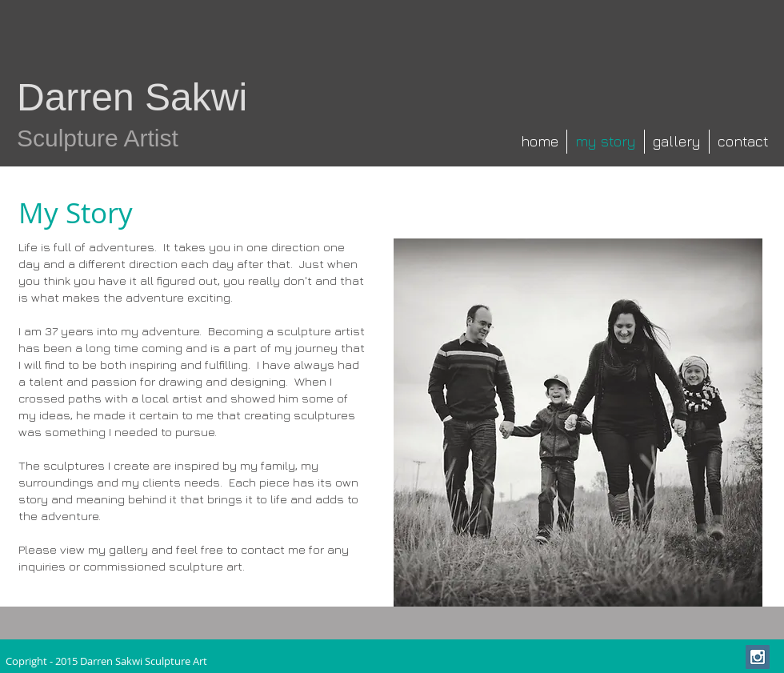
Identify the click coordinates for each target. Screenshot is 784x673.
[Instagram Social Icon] (758, 657)
